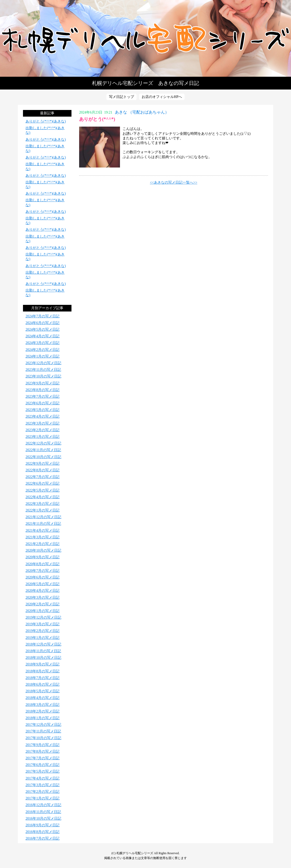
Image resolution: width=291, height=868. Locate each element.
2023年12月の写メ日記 (43, 363)
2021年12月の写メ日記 (43, 517)
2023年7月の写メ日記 (43, 397)
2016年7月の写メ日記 (43, 838)
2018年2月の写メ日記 (43, 711)
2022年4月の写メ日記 (43, 497)
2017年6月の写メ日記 (43, 765)
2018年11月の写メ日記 (43, 651)
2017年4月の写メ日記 (43, 778)
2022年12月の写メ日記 (43, 443)
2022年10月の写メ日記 (43, 457)
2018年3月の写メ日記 (43, 705)
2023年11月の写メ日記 (43, 370)
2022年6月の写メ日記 (43, 483)
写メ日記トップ (122, 97)
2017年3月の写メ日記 (43, 785)
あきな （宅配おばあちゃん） (142, 112)
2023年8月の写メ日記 (43, 390)
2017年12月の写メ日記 (43, 725)
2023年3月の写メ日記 (43, 423)
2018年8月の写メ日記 (43, 671)
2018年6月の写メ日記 (43, 685)
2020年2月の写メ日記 (43, 604)
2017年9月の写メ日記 (43, 745)
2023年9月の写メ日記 (43, 383)
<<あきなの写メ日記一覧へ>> (174, 182)
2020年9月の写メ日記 (43, 557)
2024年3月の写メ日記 (43, 343)
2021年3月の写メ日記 (43, 537)
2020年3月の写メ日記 (43, 598)
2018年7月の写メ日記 (43, 678)
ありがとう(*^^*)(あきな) (46, 121)
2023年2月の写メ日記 (43, 430)
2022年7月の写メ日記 (43, 477)
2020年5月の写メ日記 (43, 584)
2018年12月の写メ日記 (43, 644)
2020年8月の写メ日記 (43, 564)
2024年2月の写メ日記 (43, 350)
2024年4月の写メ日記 (43, 336)
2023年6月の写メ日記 (43, 403)
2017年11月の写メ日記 (43, 731)
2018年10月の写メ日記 (43, 658)
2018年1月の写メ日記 (43, 718)
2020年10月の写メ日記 (43, 550)
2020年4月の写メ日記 (43, 591)
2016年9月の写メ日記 (43, 825)
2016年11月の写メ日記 (43, 812)
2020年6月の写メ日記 (43, 577)
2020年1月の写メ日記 (43, 611)
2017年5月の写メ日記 (43, 771)
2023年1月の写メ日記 (43, 437)
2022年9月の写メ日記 (43, 464)
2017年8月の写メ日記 (43, 752)
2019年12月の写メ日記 (43, 617)
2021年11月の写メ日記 (43, 524)
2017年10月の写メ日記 (43, 738)
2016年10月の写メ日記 (43, 819)
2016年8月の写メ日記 (43, 832)
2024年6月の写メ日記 (43, 323)
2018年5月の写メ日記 (43, 691)
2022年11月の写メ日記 (43, 450)
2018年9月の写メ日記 (43, 664)
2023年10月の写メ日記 (43, 376)
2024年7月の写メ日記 (43, 316)
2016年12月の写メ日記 (43, 805)
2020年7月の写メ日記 (43, 571)
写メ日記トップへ (145, 38)
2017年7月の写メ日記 (43, 758)
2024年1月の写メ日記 (43, 356)
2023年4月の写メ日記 (43, 416)
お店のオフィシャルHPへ (162, 97)
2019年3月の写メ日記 (43, 624)
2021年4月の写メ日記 (43, 531)
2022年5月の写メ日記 (43, 490)
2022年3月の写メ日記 (43, 504)
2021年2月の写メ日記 (43, 544)
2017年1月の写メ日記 (43, 798)
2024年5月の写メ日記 (43, 330)
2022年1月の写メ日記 (43, 510)
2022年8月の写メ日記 (43, 470)
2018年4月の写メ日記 (43, 698)
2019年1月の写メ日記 (43, 638)
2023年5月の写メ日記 (43, 410)
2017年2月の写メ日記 (43, 792)
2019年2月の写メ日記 (43, 631)
